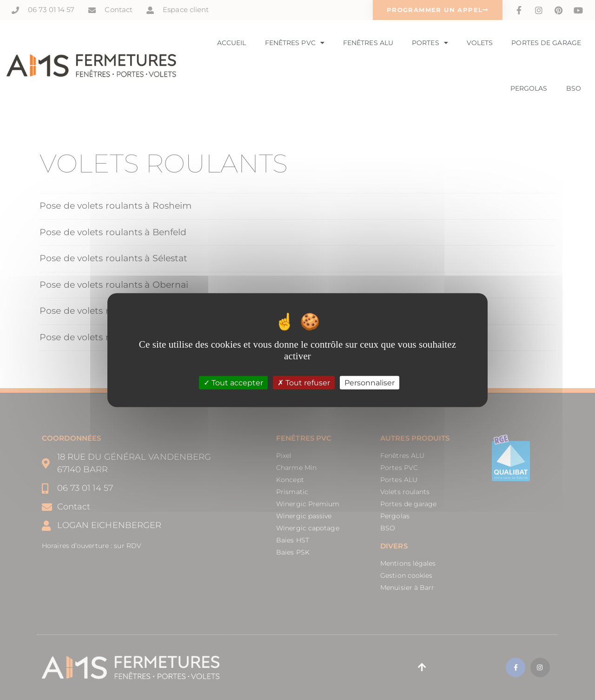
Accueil (232, 43)
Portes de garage (546, 43)
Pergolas (529, 88)
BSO (574, 88)
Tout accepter (233, 382)
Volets (480, 43)
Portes (430, 43)
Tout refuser (304, 382)
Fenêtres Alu (368, 43)
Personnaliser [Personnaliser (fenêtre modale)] (370, 382)
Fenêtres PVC (295, 43)
